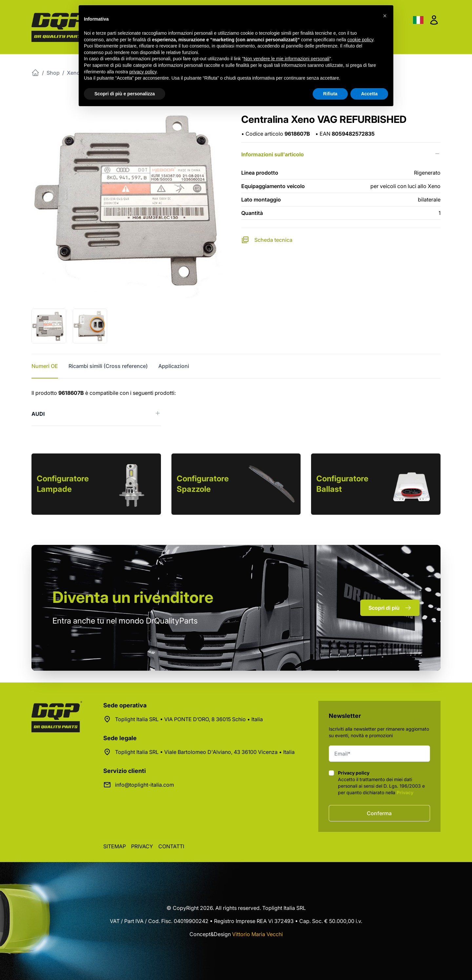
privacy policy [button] (143, 72)
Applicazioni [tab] (174, 366)
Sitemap (115, 846)
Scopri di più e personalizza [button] (125, 94)
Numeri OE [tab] (45, 366)
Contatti (171, 846)
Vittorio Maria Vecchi (257, 934)
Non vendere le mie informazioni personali (286, 59)
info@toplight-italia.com (145, 785)
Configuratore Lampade (63, 484)
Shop (53, 73)
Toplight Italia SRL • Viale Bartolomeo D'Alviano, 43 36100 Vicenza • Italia (205, 752)
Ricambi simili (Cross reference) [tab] (108, 366)
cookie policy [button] (360, 40)
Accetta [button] (369, 94)
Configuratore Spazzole (203, 484)
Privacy (405, 792)
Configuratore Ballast (342, 484)
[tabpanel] (236, 407)
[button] (385, 16)
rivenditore (133, 597)
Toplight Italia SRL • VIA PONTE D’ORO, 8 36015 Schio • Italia (189, 719)
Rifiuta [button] (330, 94)
